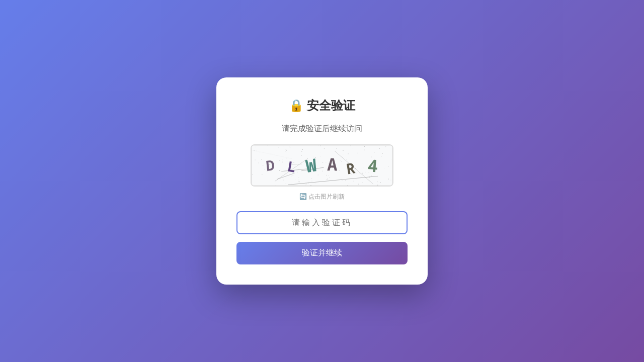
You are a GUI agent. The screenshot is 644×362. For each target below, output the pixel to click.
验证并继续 (322, 253)
